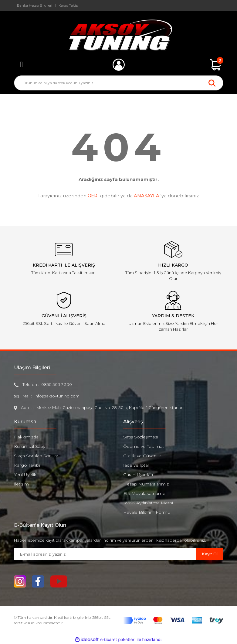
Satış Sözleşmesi (141, 437)
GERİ (93, 196)
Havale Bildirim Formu (147, 512)
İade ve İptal (136, 465)
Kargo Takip (68, 5)
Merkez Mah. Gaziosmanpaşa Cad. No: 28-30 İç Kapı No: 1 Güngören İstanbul (110, 407)
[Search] (119, 83)
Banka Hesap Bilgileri (35, 5)
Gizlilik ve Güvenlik (142, 456)
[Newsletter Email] (105, 554)
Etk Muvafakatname (144, 493)
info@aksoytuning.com (57, 396)
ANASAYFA (147, 196)
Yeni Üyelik (25, 475)
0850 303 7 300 (57, 384)
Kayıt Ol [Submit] (210, 554)
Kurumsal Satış (29, 446)
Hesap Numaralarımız (146, 484)
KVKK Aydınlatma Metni (148, 503)
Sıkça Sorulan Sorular (36, 456)
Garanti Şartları (138, 475)
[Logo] (118, 35)
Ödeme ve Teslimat (144, 446)
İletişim (21, 484)
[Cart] (216, 65)
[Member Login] (119, 65)
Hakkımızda (26, 437)
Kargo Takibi (27, 465)
